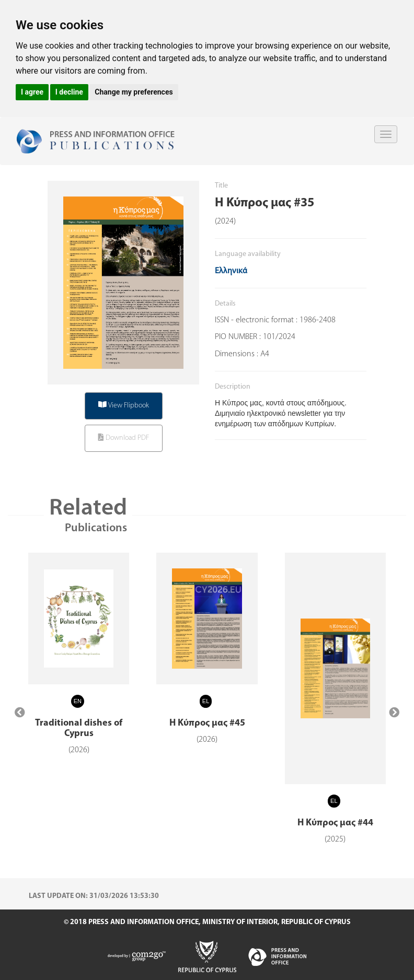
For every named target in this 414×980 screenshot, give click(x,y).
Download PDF (124, 438)
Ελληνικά (231, 271)
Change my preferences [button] (134, 92)
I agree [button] (32, 92)
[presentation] (20, 713)
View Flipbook (124, 405)
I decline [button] (69, 92)
